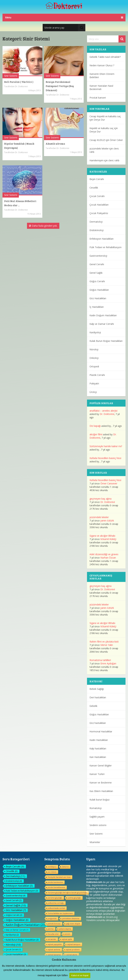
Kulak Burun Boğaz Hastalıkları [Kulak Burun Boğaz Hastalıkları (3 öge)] (22, 940)
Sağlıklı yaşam (97, 817)
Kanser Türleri (97, 774)
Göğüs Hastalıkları (99, 290)
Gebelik (93, 706)
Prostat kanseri (98, 98)
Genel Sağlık (96, 273)
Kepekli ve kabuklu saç (101, 128)
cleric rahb (114, 160)
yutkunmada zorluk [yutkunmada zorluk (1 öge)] (56, 908)
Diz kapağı (95, 426)
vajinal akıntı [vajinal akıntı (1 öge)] (72, 955)
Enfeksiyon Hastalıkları (101, 239)
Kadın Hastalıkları (99, 740)
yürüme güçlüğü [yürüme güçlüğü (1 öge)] (55, 898)
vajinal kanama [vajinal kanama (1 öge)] (54, 955)
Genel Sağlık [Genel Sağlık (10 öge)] (16, 905)
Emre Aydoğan (108, 663)
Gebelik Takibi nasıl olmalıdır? (105, 57)
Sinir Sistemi (11, 76)
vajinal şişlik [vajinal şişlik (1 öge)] (67, 939)
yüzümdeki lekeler (99, 149)
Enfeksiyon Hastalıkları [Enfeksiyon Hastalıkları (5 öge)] (19, 886)
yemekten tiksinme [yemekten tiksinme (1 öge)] (71, 918)
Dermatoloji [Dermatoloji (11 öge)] (15, 876)
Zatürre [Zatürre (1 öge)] (65, 867)
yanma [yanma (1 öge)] (50, 929)
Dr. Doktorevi (21, 86)
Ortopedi (94, 366)
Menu (8, 17)
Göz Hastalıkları (98, 298)
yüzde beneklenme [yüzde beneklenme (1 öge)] (56, 887)
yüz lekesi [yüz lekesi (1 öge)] (52, 872)
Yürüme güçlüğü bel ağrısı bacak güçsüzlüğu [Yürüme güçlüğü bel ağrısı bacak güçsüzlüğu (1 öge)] (67, 893)
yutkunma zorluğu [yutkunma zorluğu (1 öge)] (56, 903)
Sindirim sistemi (98, 825)
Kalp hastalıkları (98, 748)
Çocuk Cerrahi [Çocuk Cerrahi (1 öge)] (13, 950)
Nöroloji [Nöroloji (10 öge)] (13, 945)
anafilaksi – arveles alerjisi (103, 411)
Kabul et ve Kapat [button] (80, 975)
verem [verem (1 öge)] (67, 934)
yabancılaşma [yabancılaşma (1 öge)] (65, 929)
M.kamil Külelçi (108, 539)
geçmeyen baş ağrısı (100, 499)
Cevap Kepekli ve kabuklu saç (105, 116)
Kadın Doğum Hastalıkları (103, 315)
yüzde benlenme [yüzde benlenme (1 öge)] (55, 882)
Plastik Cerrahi (97, 375)
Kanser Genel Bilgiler (101, 766)
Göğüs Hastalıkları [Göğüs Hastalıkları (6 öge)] (17, 920)
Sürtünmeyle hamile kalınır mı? (106, 446)
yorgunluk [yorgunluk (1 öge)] (52, 918)
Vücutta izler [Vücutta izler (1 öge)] (53, 934)
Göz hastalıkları (98, 723)
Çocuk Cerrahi (97, 196)
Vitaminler (95, 842)
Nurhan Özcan (108, 558)
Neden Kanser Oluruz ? (102, 65)
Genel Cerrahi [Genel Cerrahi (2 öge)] (14, 900)
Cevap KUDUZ (97, 140)
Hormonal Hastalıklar (101, 731)
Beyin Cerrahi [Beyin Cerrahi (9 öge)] (15, 866)
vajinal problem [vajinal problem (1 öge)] (73, 950)
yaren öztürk (107, 521)
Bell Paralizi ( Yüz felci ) (19, 82)
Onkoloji (94, 358)
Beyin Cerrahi (97, 179)
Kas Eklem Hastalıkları (101, 791)
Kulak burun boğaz (99, 800)
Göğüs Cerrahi (97, 281)
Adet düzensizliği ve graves (104, 554)
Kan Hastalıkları (98, 757)
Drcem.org (112, 917)
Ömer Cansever (109, 483)
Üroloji (93, 392)
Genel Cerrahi (97, 264)
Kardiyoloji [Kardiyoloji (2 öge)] (12, 935)
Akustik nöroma (55, 144)
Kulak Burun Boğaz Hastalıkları (106, 341)
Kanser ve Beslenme (101, 783)
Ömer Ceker (116, 140)
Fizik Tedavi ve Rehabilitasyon (105, 247)
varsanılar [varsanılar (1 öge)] (52, 939)
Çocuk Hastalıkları (99, 205)
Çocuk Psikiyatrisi (99, 213)
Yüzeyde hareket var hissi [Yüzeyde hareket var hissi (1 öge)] (59, 877)
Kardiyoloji (95, 332)
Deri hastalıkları (98, 697)
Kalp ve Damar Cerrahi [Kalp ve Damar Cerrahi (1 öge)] (17, 930)
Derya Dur (99, 120)
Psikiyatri (94, 383)
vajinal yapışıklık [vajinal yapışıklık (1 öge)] (55, 944)
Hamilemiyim (96, 160)
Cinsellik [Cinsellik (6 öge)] (12, 871)
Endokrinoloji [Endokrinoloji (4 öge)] (14, 881)
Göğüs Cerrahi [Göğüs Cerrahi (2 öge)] (14, 915)
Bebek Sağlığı (97, 689)
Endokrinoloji (96, 230)
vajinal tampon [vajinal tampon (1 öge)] (74, 944)
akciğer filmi (96, 434)
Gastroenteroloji (98, 256)
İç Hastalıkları (97, 307)
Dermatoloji (96, 222)
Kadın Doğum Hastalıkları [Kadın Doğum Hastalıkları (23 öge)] (26, 925)
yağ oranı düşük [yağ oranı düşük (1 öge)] (73, 924)
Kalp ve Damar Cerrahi (102, 324)
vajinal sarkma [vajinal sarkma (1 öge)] (54, 950)
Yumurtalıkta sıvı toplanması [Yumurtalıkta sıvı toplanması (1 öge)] (60, 913)
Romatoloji (95, 808)
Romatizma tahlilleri (100, 660)
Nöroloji (94, 349)
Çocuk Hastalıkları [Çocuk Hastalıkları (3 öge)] (16, 954)
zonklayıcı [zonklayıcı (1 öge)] (52, 867)
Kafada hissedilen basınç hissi (105, 458)
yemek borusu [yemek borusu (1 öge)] (54, 924)
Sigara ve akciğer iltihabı (102, 536)
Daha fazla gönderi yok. (43, 226)
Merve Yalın (107, 645)
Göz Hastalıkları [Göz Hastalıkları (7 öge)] (16, 910)
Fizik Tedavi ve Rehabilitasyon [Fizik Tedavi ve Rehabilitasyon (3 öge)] (22, 891)
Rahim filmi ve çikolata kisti (104, 642)
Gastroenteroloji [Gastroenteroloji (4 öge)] (16, 896)
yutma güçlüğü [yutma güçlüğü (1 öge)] (74, 898)
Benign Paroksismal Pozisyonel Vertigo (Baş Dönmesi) (60, 86)
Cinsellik (94, 188)
